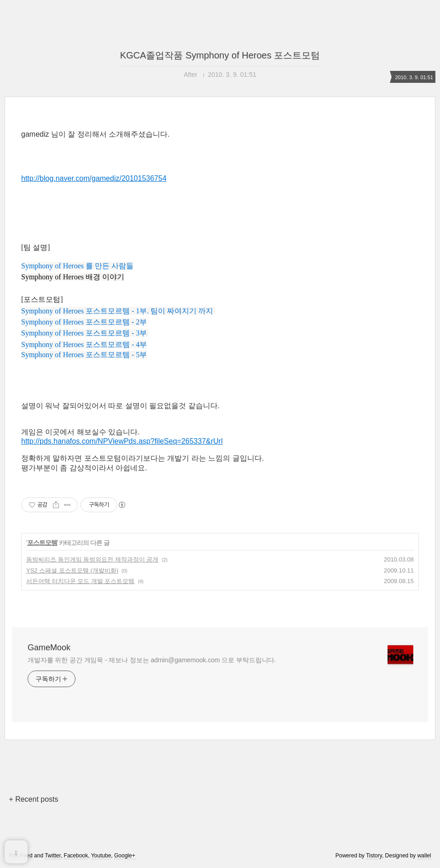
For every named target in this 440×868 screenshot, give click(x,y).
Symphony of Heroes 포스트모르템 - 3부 (84, 333)
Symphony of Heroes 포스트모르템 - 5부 (84, 355)
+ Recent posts (33, 799)
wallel (424, 856)
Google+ (125, 856)
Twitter (53, 856)
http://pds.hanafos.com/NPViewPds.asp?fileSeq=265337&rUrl (122, 441)
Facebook (76, 856)
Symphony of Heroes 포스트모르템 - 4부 (84, 344)
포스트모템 (42, 543)
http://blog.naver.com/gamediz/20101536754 (94, 178)
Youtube (101, 856)
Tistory (374, 856)
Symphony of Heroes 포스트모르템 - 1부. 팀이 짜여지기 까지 (117, 311)
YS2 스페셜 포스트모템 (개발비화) (72, 570)
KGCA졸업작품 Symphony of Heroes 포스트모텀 (220, 55)
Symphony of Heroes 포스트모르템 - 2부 (84, 322)
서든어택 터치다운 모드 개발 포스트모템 (80, 581)
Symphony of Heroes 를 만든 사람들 (77, 266)
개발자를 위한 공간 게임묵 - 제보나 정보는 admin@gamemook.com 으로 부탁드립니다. (152, 660)
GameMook (49, 648)
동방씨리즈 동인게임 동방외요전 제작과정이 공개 (92, 559)
